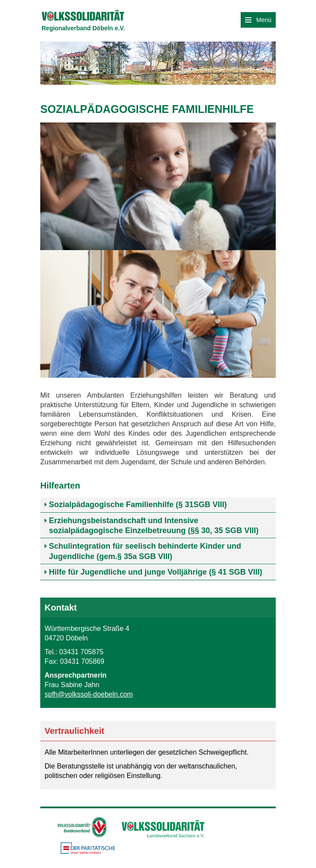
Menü (258, 20)
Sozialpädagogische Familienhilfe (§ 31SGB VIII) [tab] (138, 505)
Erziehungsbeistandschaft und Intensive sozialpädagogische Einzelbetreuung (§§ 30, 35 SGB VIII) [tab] (154, 526)
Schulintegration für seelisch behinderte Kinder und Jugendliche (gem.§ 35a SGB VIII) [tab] (145, 551)
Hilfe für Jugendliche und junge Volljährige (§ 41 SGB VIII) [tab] (156, 572)
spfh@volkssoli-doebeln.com (89, 694)
